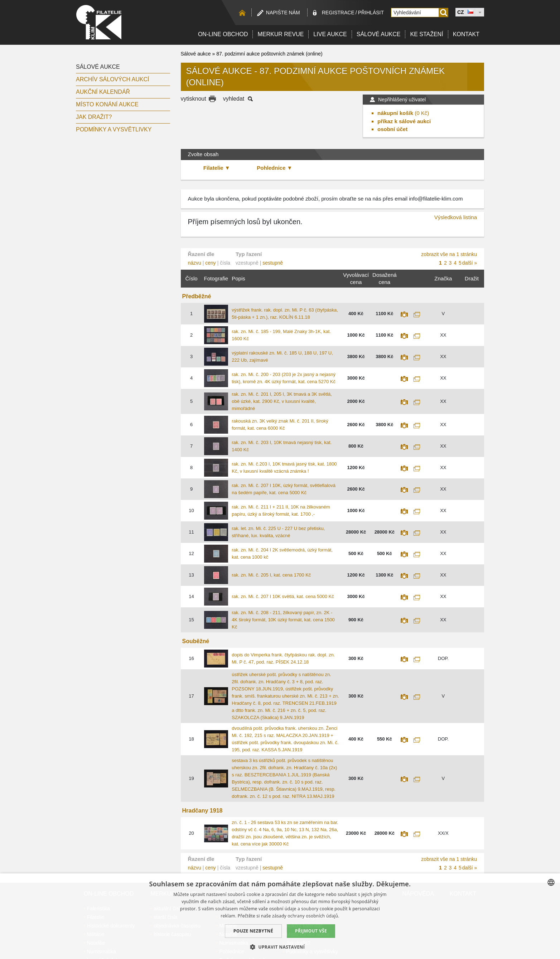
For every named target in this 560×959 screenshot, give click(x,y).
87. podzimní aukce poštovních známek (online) (269, 54)
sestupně (273, 263)
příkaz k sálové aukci (404, 121)
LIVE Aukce (330, 34)
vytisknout (194, 99)
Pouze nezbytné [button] (253, 931)
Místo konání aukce (107, 104)
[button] (280, 947)
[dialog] (280, 916)
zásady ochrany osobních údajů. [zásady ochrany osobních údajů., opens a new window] (306, 916)
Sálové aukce (379, 34)
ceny (211, 263)
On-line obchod (223, 34)
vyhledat (234, 99)
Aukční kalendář (103, 92)
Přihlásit (371, 13)
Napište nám (283, 13)
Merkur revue (281, 34)
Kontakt (466, 34)
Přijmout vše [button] (311, 931)
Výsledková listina (456, 217)
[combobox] (551, 882)
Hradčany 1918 (202, 811)
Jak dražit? (94, 117)
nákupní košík (395, 113)
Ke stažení (426, 34)
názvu (195, 263)
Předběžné (197, 296)
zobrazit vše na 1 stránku (449, 254)
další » (470, 263)
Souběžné (196, 641)
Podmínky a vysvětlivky (114, 129)
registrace (338, 13)
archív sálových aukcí (113, 79)
